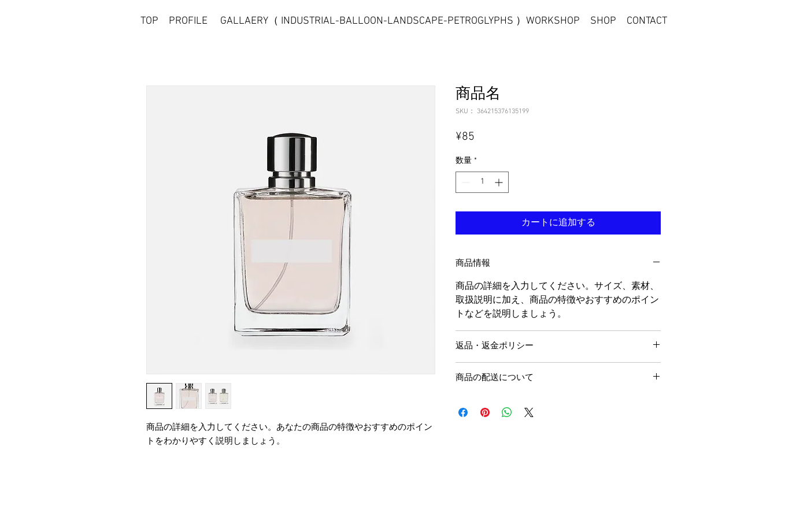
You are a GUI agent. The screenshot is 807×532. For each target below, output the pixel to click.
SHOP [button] (603, 21)
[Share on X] (529, 412)
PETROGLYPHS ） (487, 21)
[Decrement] (464, 182)
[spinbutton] (482, 182)
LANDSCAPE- (417, 21)
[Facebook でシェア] (463, 412)
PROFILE (188, 21)
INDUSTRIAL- (310, 21)
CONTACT (647, 21)
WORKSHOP (553, 21)
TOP (149, 21)
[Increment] (500, 182)
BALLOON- (363, 21)
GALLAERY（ (251, 21)
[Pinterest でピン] (485, 412)
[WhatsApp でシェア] (507, 412)
